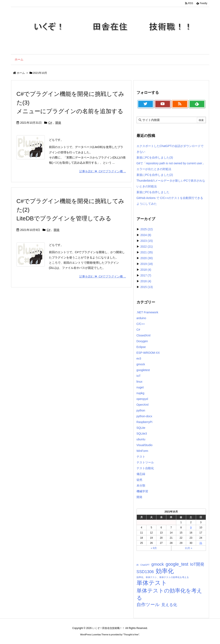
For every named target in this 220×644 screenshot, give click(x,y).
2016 (146, 281)
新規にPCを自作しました (153, 192)
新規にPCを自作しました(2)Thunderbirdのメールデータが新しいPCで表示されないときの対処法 (171, 181)
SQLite (141, 428)
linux (140, 382)
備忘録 (141, 474)
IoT (139, 376)
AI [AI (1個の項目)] (138, 565)
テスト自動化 (145, 468)
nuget (140, 387)
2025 (147, 229)
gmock (141, 364)
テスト (141, 457)
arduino (141, 318)
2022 (147, 247)
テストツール (145, 462)
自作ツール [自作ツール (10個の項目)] (148, 605)
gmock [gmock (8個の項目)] (158, 564)
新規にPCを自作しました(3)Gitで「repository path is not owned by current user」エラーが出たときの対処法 (171, 163)
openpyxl (142, 399)
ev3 (139, 358)
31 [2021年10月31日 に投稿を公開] (201, 543)
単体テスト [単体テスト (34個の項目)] (152, 583)
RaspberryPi (144, 422)
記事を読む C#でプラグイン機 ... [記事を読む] (103, 171)
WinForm (142, 451)
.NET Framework (147, 312)
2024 (146, 235)
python (141, 410)
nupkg (140, 393)
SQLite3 (142, 434)
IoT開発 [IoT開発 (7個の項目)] (197, 564)
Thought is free (131, 635)
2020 (147, 258)
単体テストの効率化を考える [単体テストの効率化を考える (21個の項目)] (169, 594)
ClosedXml (144, 335)
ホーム (21, 73)
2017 (146, 275)
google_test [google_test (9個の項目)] (177, 564)
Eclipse (141, 347)
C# (50, 123)
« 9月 (154, 548)
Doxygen (142, 341)
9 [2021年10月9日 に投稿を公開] (191, 528)
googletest (143, 370)
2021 (147, 252)
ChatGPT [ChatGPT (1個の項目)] (145, 565)
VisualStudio (145, 445)
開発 (58, 123)
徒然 (139, 480)
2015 (147, 287)
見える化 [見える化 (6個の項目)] (169, 605)
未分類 (141, 485)
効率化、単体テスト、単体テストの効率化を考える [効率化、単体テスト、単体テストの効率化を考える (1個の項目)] (163, 577)
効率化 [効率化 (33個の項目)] (165, 571)
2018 (146, 270)
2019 (147, 264)
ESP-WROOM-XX (148, 353)
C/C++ (141, 324)
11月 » (188, 548)
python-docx (144, 416)
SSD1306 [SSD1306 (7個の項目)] (145, 572)
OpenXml (143, 405)
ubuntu (141, 439)
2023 (147, 241)
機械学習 (142, 491)
